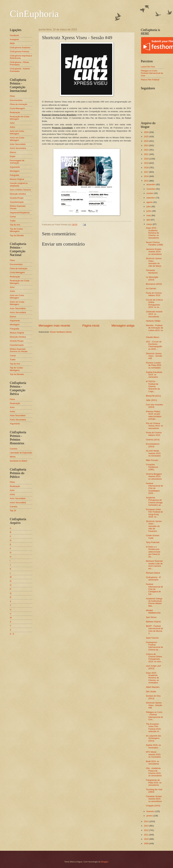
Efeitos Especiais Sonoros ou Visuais (19, 350)
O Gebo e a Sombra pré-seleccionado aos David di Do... (153, 552)
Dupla (13, 156)
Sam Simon (151, 617)
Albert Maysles (153, 687)
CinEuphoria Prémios (20, 52)
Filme (12, 96)
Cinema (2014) (153, 440)
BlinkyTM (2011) (154, 396)
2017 (146, 172)
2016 (146, 176)
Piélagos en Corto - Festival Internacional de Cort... (155, 716)
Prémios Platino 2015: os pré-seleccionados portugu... (154, 415)
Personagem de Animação (17, 162)
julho (149, 206)
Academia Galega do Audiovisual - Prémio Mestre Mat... (154, 602)
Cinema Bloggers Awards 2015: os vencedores (154, 476)
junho (149, 211)
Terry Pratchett (153, 542)
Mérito (13, 457)
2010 (146, 839)
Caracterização (17, 202)
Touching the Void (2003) (154, 791)
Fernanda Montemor (152, 271)
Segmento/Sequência (20, 213)
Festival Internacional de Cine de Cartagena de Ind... (155, 589)
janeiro (150, 816)
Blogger (105, 862)
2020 (146, 159)
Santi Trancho (152, 638)
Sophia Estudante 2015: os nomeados (154, 375)
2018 (146, 168)
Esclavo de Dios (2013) (153, 697)
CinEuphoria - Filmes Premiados (19, 63)
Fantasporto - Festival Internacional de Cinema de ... (155, 646)
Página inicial (91, 326)
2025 (146, 137)
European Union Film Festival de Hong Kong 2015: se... (154, 513)
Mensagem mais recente (54, 326)
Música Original (17, 179)
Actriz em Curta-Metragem (17, 139)
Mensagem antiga (123, 326)
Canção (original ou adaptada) (19, 184)
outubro (150, 193)
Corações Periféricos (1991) (152, 467)
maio (149, 215)
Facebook (14, 35)
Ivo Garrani (151, 288)
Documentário (16, 100)
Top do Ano (15, 225)
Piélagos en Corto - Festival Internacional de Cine (152, 73)
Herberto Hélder (153, 321)
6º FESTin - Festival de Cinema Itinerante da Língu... (153, 386)
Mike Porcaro (152, 460)
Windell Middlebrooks (153, 612)
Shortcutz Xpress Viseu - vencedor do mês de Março (154, 262)
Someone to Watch (19, 461)
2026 (146, 132)
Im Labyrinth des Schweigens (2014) (154, 738)
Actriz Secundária (18, 148)
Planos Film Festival (150, 80)
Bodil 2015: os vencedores (153, 763)
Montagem (15, 171)
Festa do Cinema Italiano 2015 (154, 294)
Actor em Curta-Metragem (17, 132)
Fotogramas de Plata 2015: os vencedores (154, 783)
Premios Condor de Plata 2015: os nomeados (154, 365)
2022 (146, 150)
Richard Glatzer (153, 573)
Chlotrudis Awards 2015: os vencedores (154, 314)
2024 (146, 141)
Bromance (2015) (154, 284)
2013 (146, 826)
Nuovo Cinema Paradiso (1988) (155, 243)
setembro (151, 198)
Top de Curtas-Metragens (17, 230)
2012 (146, 830)
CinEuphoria (34, 14)
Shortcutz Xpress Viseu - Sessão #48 (154, 705)
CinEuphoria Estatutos (20, 48)
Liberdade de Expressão (21, 453)
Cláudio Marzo (153, 337)
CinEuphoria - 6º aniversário (154, 579)
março (150, 224)
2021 (146, 154)
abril (149, 220)
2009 (146, 843)
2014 (146, 821)
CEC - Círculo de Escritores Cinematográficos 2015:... (154, 345)
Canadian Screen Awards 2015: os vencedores (154, 799)
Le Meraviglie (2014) (152, 278)
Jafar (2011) (152, 400)
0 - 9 (12, 634)
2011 (146, 835)
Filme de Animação (19, 104)
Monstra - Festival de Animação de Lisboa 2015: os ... (155, 329)
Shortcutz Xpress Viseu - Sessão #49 (154, 356)
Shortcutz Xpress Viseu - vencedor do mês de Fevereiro (154, 526)
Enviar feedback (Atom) (61, 332)
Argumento (15, 167)
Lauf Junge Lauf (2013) (153, 667)
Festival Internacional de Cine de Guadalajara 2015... (155, 488)
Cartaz (13, 217)
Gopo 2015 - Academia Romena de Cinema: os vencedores (153, 233)
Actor (12, 123)
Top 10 (13, 511)
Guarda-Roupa (17, 198)
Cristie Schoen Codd (153, 537)
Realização (15, 112)
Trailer (13, 221)
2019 (146, 163)
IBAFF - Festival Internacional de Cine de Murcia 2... (155, 630)
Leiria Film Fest (148, 67)
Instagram (14, 39)
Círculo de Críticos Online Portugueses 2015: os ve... (154, 303)
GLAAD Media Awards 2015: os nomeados (154, 453)
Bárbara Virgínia (153, 622)
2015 (146, 181)
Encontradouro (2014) (153, 445)
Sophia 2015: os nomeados (153, 746)
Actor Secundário (18, 144)
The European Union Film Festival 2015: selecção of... (154, 728)
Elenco (13, 152)
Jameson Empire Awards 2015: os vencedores (154, 252)
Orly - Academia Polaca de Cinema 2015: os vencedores (154, 772)
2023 (146, 145)
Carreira (14, 449)
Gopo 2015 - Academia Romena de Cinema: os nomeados (153, 678)
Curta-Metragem (17, 108)
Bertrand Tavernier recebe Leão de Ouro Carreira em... (154, 565)
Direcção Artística (18, 194)
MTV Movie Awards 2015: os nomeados (154, 754)
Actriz (12, 127)
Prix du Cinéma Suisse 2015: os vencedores (155, 426)
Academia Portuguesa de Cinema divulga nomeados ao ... (155, 501)
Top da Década (17, 235)
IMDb (12, 43)
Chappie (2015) (153, 806)
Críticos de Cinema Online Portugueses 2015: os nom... (154, 658)
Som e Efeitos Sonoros (20, 190)
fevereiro (151, 811)
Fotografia (15, 175)
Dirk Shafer (151, 692)
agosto (150, 202)
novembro (151, 189)
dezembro (151, 184)
